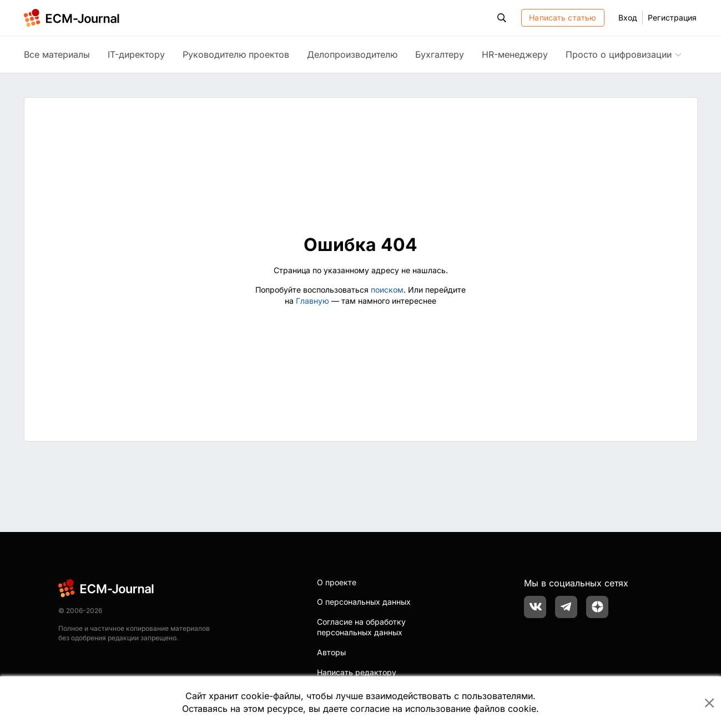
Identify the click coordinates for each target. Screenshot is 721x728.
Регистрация (672, 17)
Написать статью (563, 17)
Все (57, 54)
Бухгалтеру (440, 54)
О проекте (337, 582)
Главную (312, 301)
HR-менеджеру (515, 54)
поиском (387, 290)
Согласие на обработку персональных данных (361, 627)
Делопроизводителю (352, 54)
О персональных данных (364, 602)
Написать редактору (357, 672)
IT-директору (136, 54)
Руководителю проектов (236, 54)
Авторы (331, 652)
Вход (628, 17)
